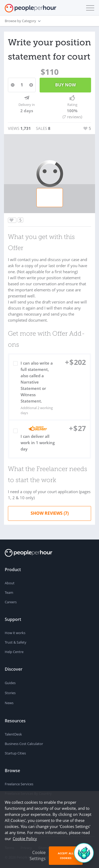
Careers (11, 602)
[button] (89, 8)
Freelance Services (19, 784)
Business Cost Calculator (24, 744)
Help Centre (14, 652)
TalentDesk (13, 734)
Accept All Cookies (66, 856)
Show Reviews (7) (50, 513)
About (10, 583)
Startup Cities (15, 753)
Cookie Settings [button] (38, 855)
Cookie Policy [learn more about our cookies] (25, 838)
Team (9, 592)
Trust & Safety (16, 642)
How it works (15, 633)
